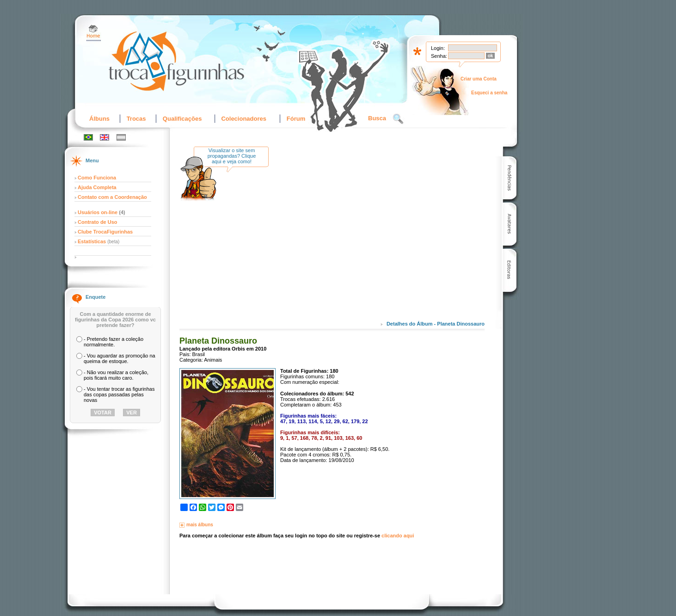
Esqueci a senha (489, 93)
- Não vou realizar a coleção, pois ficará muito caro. (116, 375)
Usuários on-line (98, 212)
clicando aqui (398, 536)
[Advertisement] (353, 240)
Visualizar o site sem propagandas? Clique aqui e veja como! (232, 156)
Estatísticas (92, 241)
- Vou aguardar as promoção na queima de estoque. (120, 358)
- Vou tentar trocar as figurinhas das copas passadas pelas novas (119, 394)
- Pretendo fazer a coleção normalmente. (114, 342)
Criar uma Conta (479, 79)
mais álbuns (200, 525)
